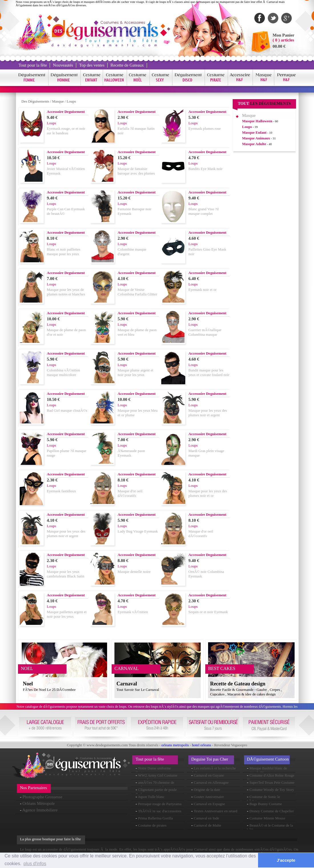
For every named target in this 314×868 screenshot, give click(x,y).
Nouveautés (63, 65)
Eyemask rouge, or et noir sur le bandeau (66, 131)
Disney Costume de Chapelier (272, 811)
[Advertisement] (264, 243)
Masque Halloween (257, 121)
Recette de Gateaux (127, 65)
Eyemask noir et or (203, 290)
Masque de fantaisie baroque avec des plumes (136, 171)
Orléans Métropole (39, 803)
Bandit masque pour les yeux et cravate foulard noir (209, 372)
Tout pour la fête (33, 65)
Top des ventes (92, 65)
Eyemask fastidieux (61, 491)
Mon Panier (283, 35)
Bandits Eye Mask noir (206, 169)
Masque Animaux (256, 138)
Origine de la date (207, 790)
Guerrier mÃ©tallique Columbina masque (205, 332)
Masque (58, 101)
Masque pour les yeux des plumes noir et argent (208, 413)
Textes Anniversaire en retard (216, 811)
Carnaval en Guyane (209, 775)
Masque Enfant (254, 132)
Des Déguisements (35, 101)
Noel (28, 684)
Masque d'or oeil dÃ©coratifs (130, 493)
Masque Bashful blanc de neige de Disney (267, 770)
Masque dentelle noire (134, 572)
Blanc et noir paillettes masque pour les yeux (64, 252)
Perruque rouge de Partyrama (160, 804)
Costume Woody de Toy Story (272, 790)
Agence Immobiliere (40, 810)
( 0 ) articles (283, 40)
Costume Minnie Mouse (267, 818)
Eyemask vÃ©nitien (133, 612)
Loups (72, 101)
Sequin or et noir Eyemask (208, 612)
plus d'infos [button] (35, 864)
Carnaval (127, 684)
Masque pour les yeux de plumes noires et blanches (66, 292)
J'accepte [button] (286, 860)
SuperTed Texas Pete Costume (272, 782)
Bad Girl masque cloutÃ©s (67, 410)
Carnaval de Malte (208, 825)
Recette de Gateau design (238, 684)
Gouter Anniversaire (209, 797)
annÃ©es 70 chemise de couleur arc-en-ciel (155, 785)
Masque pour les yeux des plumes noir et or (208, 493)
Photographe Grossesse (43, 797)
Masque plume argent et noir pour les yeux (135, 372)
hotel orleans (202, 745)
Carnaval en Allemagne (211, 782)
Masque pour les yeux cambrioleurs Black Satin (66, 574)
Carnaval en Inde (207, 818)
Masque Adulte (254, 144)
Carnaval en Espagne (210, 804)
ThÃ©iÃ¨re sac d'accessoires (160, 811)
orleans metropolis (175, 745)
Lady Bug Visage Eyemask (138, 531)
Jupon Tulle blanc (151, 797)
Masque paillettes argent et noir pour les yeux (67, 614)
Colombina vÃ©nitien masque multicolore (63, 372)
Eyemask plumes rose (205, 128)
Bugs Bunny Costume (266, 804)
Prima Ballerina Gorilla (156, 818)
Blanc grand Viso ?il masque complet (204, 211)
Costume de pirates (152, 825)
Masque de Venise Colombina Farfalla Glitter (137, 292)
